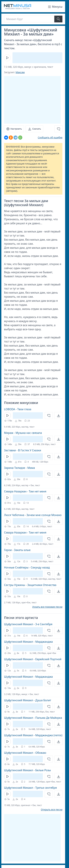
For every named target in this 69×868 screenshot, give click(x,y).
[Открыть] (59, 415)
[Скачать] (34, 129)
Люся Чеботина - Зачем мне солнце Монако (33, 515)
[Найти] (58, 19)
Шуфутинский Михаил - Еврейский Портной (33, 659)
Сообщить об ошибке (50, 137)
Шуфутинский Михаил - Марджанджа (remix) (33, 735)
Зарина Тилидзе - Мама (19, 468)
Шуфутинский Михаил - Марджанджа (28, 642)
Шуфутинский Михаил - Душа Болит (28, 700)
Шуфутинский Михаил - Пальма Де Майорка (33, 718)
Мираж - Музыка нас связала (23, 433)
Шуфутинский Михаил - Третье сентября (30, 788)
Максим (20, 72)
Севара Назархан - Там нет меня (25, 491)
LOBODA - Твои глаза (18, 409)
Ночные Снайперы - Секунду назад (27, 567)
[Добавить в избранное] (59, 129)
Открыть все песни (52, 810)
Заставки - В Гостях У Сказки (23, 450)
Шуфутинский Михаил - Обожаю (25, 753)
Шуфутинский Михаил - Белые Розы (27, 770)
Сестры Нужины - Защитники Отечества (30, 585)
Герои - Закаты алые (17, 550)
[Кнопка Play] (7, 58)
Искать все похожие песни (47, 607)
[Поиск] (29, 19)
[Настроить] (14, 129)
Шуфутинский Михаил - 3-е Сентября (28, 624)
